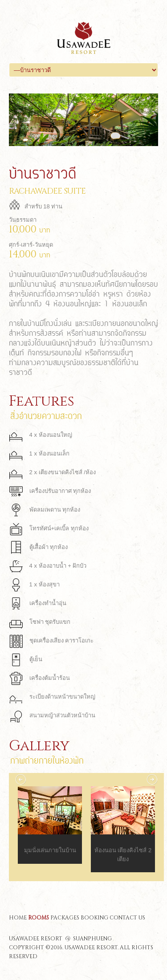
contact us (127, 918)
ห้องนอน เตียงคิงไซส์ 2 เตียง (123, 855)
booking (94, 918)
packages (65, 918)
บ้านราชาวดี (43, 172)
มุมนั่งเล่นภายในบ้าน (50, 850)
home (18, 918)
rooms (39, 918)
